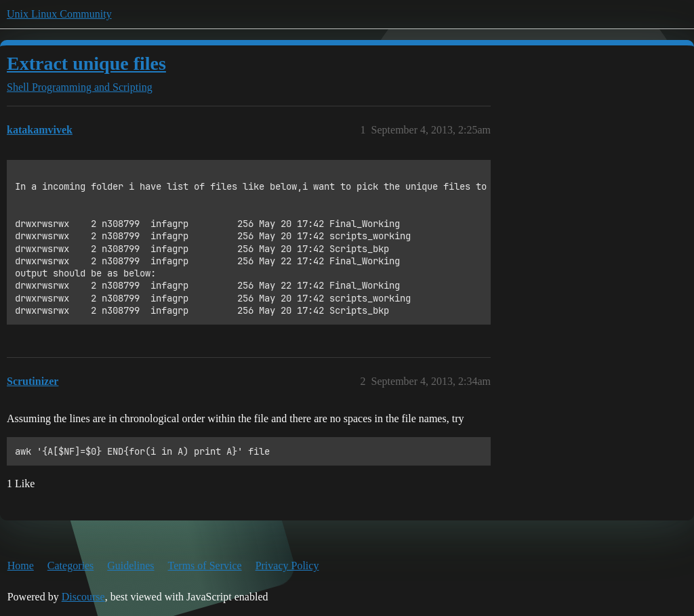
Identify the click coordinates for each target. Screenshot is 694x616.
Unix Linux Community (59, 14)
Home (21, 566)
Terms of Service (205, 566)
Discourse (83, 597)
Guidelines (130, 566)
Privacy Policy (287, 566)
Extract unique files (86, 63)
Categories (70, 566)
